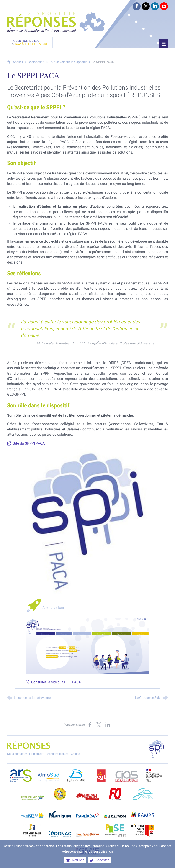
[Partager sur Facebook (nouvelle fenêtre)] (90, 723)
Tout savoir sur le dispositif (68, 61)
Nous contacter (17, 752)
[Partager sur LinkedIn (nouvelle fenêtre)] (108, 723)
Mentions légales (58, 752)
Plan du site (37, 752)
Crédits (75, 752)
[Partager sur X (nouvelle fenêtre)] (99, 723)
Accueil (18, 61)
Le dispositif (36, 61)
